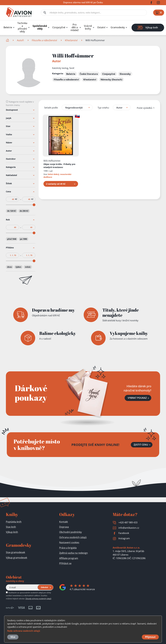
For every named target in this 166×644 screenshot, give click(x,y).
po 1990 (23, 239)
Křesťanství (71, 40)
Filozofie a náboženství (44, 40)
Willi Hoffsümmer (52, 160)
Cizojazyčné (59, 27)
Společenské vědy (40, 27)
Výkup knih (12, 532)
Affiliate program (69, 558)
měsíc (28, 267)
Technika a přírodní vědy (22, 27)
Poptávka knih (14, 522)
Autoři (20, 40)
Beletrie (8, 27)
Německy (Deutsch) (111, 79)
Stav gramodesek (15, 552)
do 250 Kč (24, 211)
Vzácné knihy (88, 27)
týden (18, 267)
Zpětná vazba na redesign (73, 553)
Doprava (64, 527)
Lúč (51, 171)
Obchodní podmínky (70, 532)
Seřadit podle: (51, 107)
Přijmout (150, 637)
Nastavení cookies (69, 542)
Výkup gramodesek (16, 558)
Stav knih (11, 527)
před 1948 (12, 239)
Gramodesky (118, 27)
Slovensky (125, 74)
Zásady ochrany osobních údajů (38, 599)
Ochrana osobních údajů (73, 537)
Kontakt (64, 522)
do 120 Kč (12, 211)
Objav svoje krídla (59, 166)
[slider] (34, 205)
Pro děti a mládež (75, 27)
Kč (16, 199)
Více (13, 637)
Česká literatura (89, 74)
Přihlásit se (65, 563)
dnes (10, 267)
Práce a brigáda (68, 548)
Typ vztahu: (103, 107)
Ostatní (101, 27)
